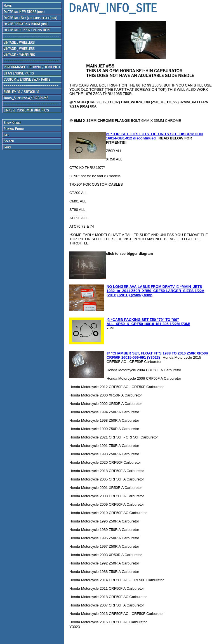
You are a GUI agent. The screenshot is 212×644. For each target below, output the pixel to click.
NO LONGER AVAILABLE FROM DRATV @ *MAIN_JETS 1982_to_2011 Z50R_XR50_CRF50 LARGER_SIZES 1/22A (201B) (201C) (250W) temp (156, 291)
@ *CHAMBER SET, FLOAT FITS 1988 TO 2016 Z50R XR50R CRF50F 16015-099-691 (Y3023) (157, 355)
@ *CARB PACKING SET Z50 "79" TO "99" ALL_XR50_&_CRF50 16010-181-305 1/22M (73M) (148, 322)
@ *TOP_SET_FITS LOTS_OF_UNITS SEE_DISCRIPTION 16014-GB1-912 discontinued (154, 136)
